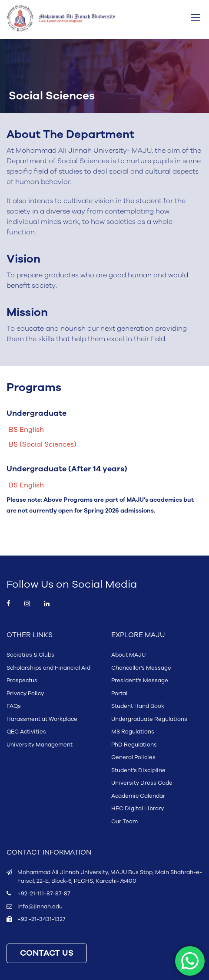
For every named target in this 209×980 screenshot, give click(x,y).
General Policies (133, 757)
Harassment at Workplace (42, 719)
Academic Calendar (138, 796)
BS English (26, 430)
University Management (40, 745)
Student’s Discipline (138, 770)
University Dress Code (142, 783)
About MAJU (128, 655)
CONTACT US (47, 953)
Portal (119, 694)
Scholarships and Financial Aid (48, 668)
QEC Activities (26, 732)
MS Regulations (133, 732)
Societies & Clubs (30, 655)
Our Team (124, 822)
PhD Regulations (134, 745)
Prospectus (22, 681)
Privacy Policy (25, 694)
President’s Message (140, 681)
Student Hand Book (138, 706)
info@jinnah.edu (40, 907)
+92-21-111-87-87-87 (44, 894)
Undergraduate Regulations (149, 719)
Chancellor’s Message (141, 668)
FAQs (14, 706)
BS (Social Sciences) (43, 444)
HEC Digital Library (138, 809)
